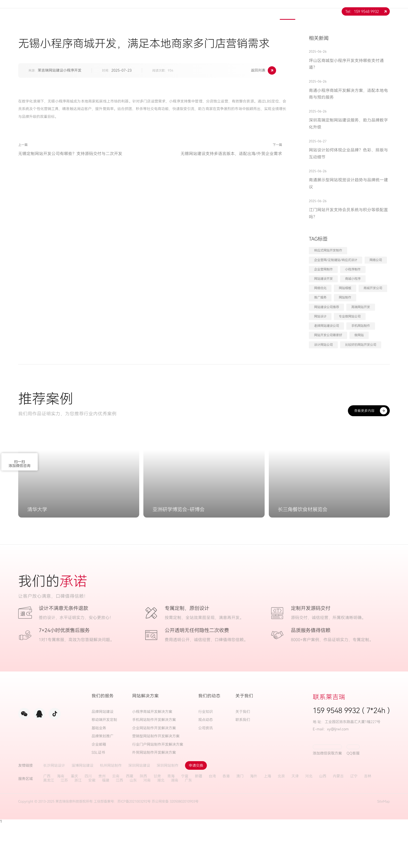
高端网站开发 (361, 307)
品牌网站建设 (103, 756)
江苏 (64, 825)
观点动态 (206, 764)
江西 (119, 825)
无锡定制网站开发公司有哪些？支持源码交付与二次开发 (70, 170)
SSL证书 (98, 797)
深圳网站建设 (139, 810)
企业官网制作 (323, 269)
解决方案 (231, 11)
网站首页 (147, 11)
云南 (116, 821)
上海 (267, 821)
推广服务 (320, 297)
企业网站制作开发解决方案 (154, 772)
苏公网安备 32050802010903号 (175, 846)
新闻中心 (288, 11)
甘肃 (157, 821)
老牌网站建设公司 (327, 326)
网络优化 (320, 288)
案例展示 (259, 11)
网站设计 (320, 316)
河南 (147, 825)
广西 (47, 821)
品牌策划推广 (103, 781)
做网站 (359, 335)
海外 (254, 821)
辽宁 (354, 821)
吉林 (368, 821)
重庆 (74, 821)
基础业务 (99, 772)
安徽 (92, 825)
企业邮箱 (99, 789)
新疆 (199, 821)
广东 (188, 825)
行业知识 (206, 756)
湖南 (175, 825)
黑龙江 (49, 825)
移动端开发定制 (104, 764)
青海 (171, 821)
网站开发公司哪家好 (328, 335)
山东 (133, 825)
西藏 (130, 821)
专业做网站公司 (350, 316)
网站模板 (345, 288)
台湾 (212, 821)
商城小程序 (353, 279)
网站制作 (345, 297)
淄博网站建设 (82, 810)
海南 (61, 821)
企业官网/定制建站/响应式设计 (336, 260)
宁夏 (185, 821)
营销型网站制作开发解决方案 (156, 781)
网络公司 (376, 260)
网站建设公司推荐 (327, 307)
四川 (88, 821)
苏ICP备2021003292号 (134, 846)
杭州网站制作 (111, 810)
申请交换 (196, 810)
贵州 (102, 821)
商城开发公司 (373, 288)
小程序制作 (353, 269)
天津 (295, 821)
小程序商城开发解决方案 (152, 756)
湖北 (161, 825)
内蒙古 (338, 821)
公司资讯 (206, 772)
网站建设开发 (323, 279)
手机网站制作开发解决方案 (154, 764)
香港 (226, 821)
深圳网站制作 (168, 810)
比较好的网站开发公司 (361, 345)
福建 (106, 825)
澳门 (240, 821)
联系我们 (316, 11)
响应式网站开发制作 (328, 250)
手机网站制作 (361, 326)
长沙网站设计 (54, 810)
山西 (323, 821)
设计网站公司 (323, 345)
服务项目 (203, 11)
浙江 (78, 825)
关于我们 (175, 11)
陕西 (143, 821)
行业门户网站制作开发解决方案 (158, 789)
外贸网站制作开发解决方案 (154, 797)
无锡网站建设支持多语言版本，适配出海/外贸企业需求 (215, 170)
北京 (281, 821)
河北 (309, 821)
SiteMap (384, 846)
